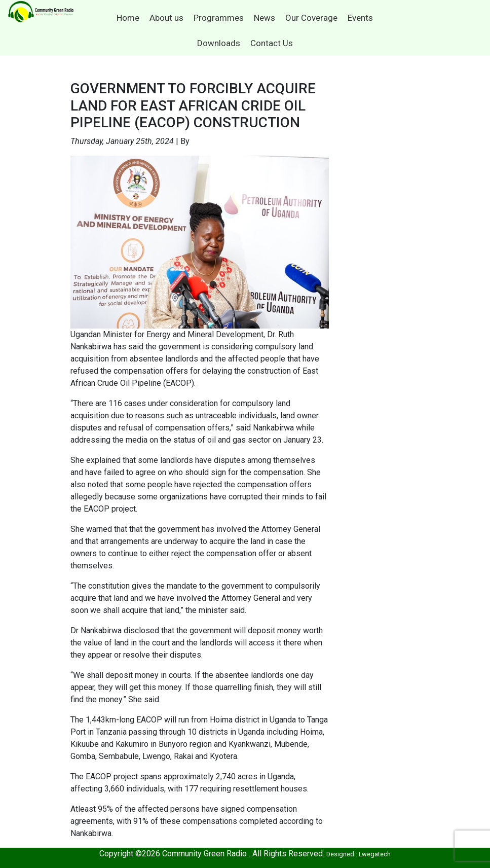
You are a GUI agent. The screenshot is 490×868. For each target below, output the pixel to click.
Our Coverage (311, 18)
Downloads (219, 43)
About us (166, 18)
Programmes (219, 18)
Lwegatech (375, 854)
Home (128, 18)
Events (360, 18)
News (265, 18)
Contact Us (272, 43)
